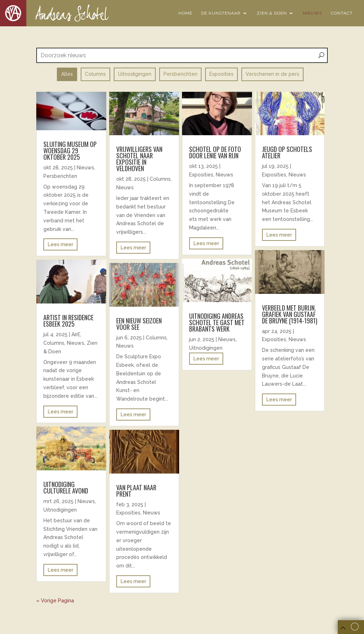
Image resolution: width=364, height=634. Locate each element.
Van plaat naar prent (136, 491)
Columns (54, 343)
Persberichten (60, 176)
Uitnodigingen (60, 510)
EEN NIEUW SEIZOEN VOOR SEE (139, 324)
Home (185, 13)
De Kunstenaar (221, 13)
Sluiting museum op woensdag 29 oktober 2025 (70, 150)
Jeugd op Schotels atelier (287, 152)
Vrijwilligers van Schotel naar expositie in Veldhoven (139, 159)
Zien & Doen (272, 13)
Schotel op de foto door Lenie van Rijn (215, 152)
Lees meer (60, 244)
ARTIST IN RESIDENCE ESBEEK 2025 (68, 321)
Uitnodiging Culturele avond (66, 487)
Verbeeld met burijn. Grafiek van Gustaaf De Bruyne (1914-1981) (290, 314)
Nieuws (312, 13)
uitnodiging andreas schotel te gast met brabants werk (217, 322)
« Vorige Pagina (55, 601)
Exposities (128, 513)
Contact (342, 13)
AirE (76, 334)
